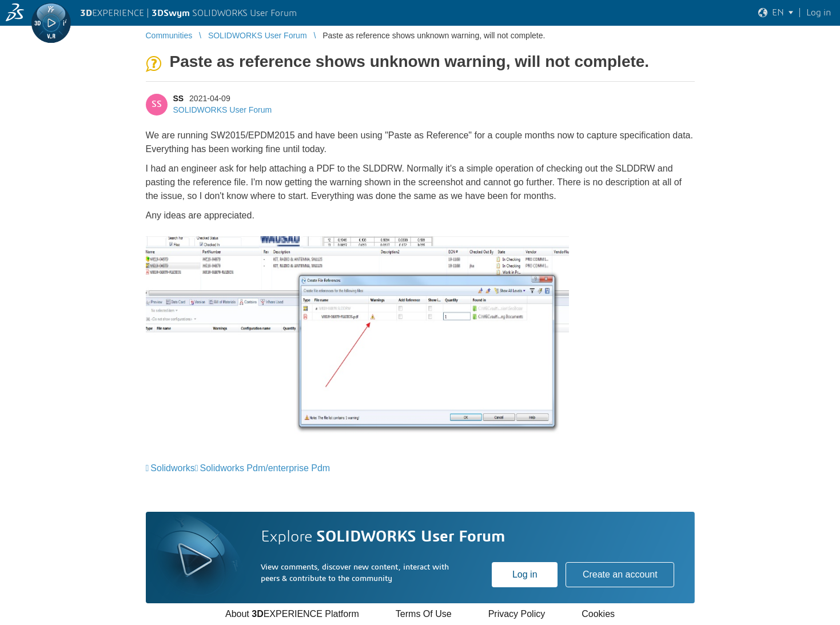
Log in (525, 574)
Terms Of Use (424, 614)
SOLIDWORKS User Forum (223, 110)
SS (179, 98)
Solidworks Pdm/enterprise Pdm (265, 468)
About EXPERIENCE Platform (292, 614)
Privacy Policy (517, 614)
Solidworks (172, 468)
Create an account (620, 574)
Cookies (598, 614)
